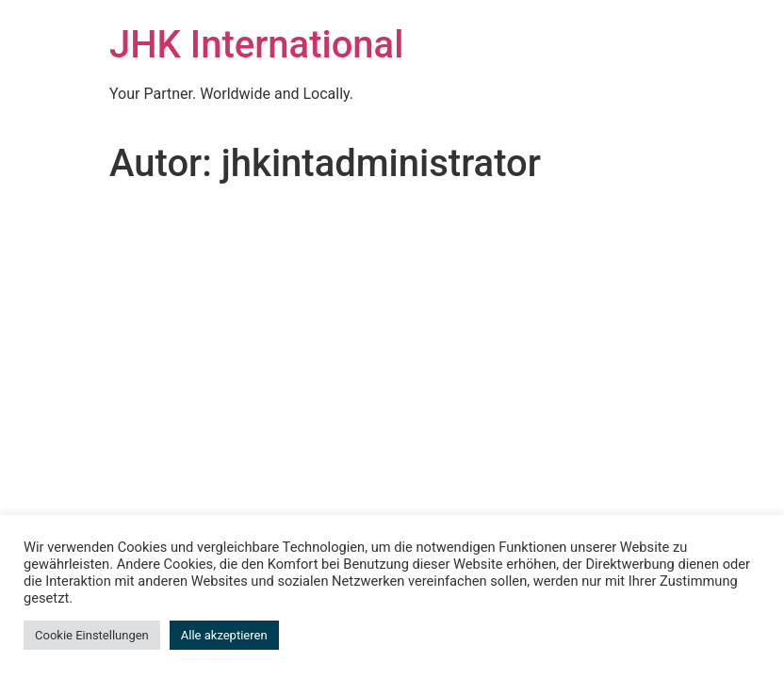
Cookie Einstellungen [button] (92, 635)
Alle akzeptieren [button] (224, 635)
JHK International (256, 45)
